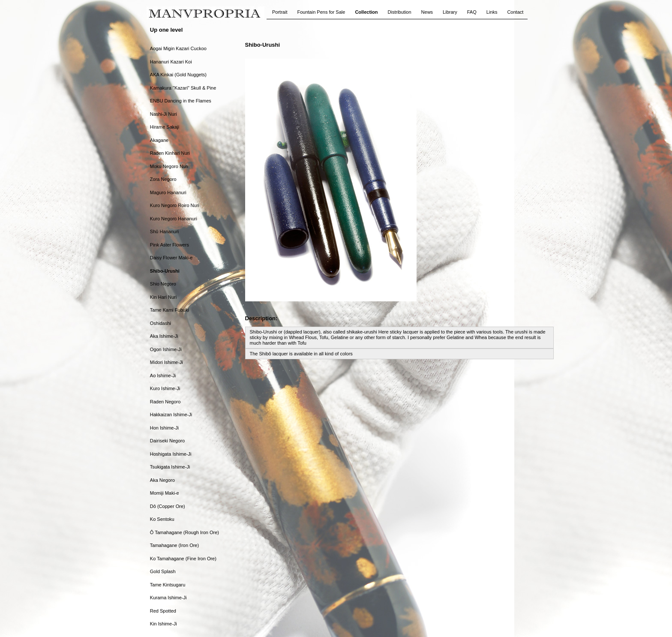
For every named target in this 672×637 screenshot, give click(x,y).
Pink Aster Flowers (169, 245)
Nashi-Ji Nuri (163, 114)
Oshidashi (160, 323)
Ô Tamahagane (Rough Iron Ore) (184, 532)
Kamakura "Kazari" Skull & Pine (183, 88)
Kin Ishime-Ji (163, 624)
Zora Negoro (163, 179)
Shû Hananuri (164, 231)
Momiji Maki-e (165, 493)
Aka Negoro (162, 480)
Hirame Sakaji (165, 127)
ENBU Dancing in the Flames (181, 101)
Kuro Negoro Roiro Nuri (175, 205)
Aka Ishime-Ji (164, 336)
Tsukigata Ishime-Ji (170, 467)
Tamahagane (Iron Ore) (174, 545)
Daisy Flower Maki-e (171, 258)
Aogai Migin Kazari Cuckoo (178, 48)
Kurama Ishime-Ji (168, 598)
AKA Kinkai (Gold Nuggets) (178, 75)
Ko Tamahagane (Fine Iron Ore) (183, 559)
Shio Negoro (163, 284)
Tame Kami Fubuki (169, 310)
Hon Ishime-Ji (164, 428)
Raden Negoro (165, 402)
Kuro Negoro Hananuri (174, 219)
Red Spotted (163, 611)
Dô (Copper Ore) (168, 506)
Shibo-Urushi (165, 271)
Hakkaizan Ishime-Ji (171, 415)
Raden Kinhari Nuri (170, 153)
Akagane (159, 140)
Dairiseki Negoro (167, 441)
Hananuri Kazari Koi (171, 62)
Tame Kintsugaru (168, 585)
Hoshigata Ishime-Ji (171, 454)
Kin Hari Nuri (163, 297)
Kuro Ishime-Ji (165, 388)
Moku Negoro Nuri (169, 166)
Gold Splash (163, 571)
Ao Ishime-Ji (163, 376)
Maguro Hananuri (168, 192)
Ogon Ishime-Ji (166, 349)
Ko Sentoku (162, 519)
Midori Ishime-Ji (166, 362)
